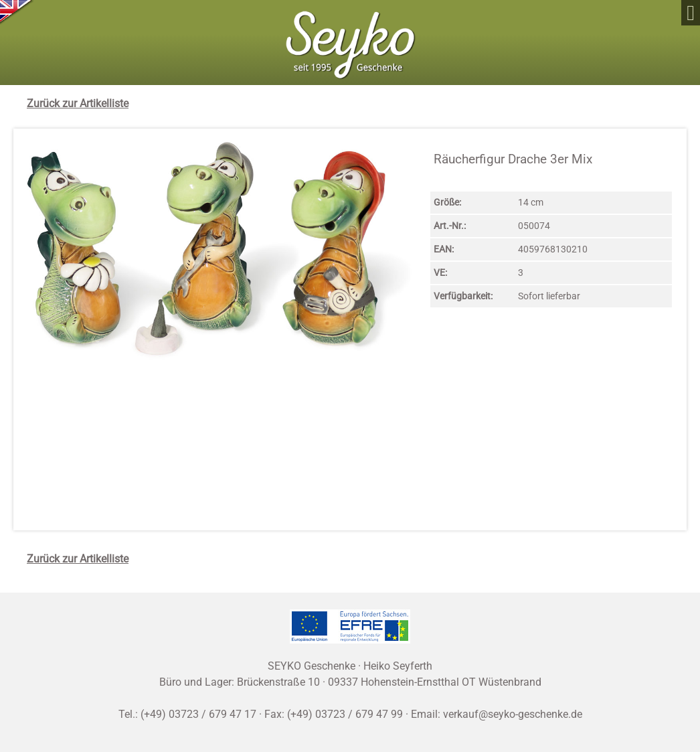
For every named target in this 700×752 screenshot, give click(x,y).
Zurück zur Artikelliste (78, 103)
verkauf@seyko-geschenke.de (513, 714)
